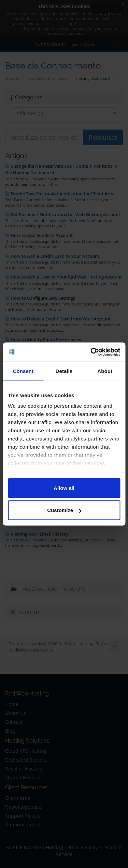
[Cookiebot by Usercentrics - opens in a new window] (91, 352)
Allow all (64, 488)
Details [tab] (64, 371)
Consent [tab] (23, 371)
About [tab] (105, 371)
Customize (64, 510)
